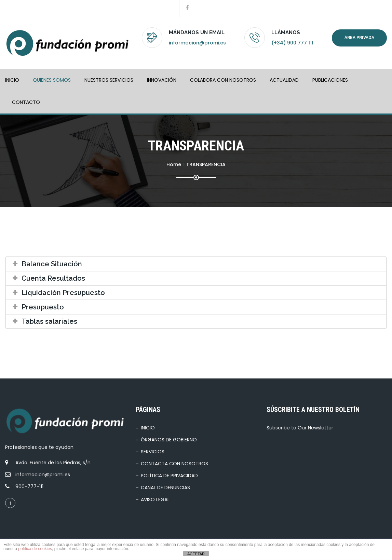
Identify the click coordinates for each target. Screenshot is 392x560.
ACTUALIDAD (284, 80)
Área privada (359, 38)
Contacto (26, 102)
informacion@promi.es (197, 43)
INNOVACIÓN (162, 80)
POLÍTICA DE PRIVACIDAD (169, 476)
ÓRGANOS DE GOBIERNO (169, 440)
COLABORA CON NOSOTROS (223, 80)
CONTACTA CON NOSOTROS (174, 464)
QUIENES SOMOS (52, 80)
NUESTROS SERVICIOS (109, 80)
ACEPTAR (196, 554)
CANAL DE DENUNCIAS (165, 488)
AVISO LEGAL (155, 499)
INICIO (12, 80)
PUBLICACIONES (330, 80)
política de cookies (35, 549)
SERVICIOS (153, 452)
